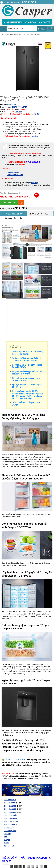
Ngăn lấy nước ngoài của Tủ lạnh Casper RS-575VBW (26, 386)
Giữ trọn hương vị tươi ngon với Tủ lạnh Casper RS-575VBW (26, 379)
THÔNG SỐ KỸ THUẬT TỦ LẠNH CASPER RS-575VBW (28, 404)
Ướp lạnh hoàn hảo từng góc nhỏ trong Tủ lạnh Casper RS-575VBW (27, 372)
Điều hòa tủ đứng (11, 821)
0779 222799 (20, 208)
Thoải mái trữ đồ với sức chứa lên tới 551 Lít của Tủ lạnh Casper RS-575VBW (27, 359)
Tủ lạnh (7, 840)
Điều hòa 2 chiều (11, 815)
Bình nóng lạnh (10, 831)
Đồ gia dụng (9, 828)
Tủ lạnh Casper (13, 172)
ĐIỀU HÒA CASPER (20, 107)
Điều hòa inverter (11, 818)
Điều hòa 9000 (9, 803)
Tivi (5, 837)
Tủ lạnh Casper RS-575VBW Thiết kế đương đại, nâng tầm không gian (28, 353)
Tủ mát (7, 843)
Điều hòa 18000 (10, 809)
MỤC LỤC (14, 346)
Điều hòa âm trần (11, 825)
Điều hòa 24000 (10, 812)
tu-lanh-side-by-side (32, 34)
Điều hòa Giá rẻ (10, 800)
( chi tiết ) (18, 112)
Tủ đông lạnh (9, 846)
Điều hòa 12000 (10, 806)
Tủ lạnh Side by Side (15, 175)
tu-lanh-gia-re (17, 34)
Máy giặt (7, 834)
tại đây (37, 114)
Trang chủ (5, 34)
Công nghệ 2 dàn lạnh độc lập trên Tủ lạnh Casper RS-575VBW (27, 366)
